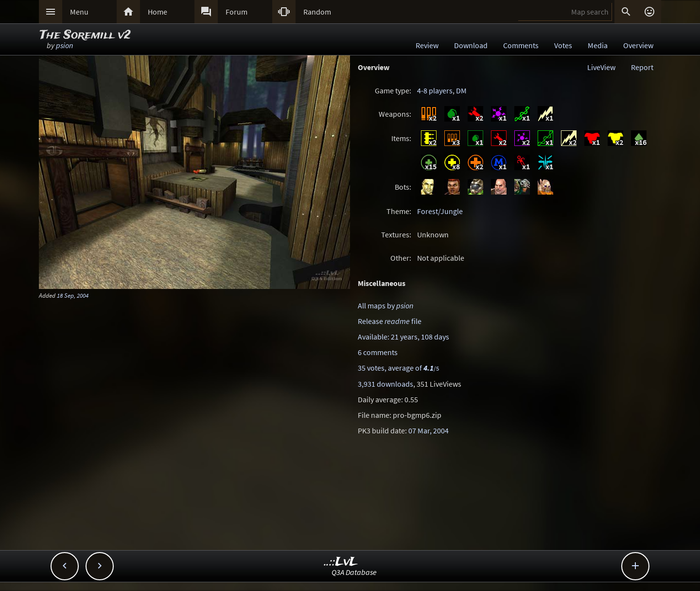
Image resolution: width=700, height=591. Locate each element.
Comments (521, 45)
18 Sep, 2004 (73, 295)
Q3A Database (354, 572)
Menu (79, 12)
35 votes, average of (398, 368)
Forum (236, 12)
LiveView (601, 67)
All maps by (385, 305)
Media (598, 45)
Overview (638, 45)
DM (461, 90)
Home (157, 12)
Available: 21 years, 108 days (403, 337)
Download (471, 45)
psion (64, 45)
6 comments (378, 352)
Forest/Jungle (440, 211)
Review (427, 45)
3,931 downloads (385, 384)
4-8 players (435, 90)
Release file (390, 321)
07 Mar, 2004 (429, 430)
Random (317, 12)
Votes (563, 45)
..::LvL (341, 562)
